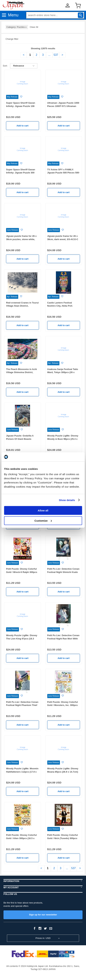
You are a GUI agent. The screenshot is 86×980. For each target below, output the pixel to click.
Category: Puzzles (17, 27)
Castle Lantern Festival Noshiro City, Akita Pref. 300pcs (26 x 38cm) (60, 306)
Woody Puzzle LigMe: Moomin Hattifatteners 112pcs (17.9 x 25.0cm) (22, 772)
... (49, 55)
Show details (67, 500)
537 (56, 55)
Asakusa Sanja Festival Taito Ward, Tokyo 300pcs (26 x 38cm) (63, 372)
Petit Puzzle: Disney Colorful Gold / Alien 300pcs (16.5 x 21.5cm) (21, 838)
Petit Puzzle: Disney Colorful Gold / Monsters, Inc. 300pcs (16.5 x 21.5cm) (63, 705)
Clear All (34, 27)
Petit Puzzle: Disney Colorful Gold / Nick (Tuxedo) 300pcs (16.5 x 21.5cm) (63, 838)
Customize (43, 520)
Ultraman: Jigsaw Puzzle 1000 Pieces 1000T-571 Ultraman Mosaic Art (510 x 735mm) (63, 106)
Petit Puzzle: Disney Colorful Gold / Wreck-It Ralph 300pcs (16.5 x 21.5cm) (22, 572)
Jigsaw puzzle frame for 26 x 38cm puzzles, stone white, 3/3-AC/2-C (21, 239)
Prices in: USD (43, 938)
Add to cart (22, 126)
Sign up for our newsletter (43, 915)
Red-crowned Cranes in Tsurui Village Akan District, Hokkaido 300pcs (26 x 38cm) (22, 306)
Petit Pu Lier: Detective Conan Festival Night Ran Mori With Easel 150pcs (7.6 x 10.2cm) (63, 639)
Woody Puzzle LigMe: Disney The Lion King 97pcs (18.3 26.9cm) (22, 639)
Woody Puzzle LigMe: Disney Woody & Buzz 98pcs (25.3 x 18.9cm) (63, 439)
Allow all (43, 510)
